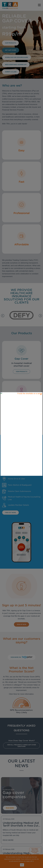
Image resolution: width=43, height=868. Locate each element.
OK (22, 865)
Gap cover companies (14, 795)
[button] (3, 316)
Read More (8, 840)
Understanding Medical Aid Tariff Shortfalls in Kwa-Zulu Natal (21, 826)
